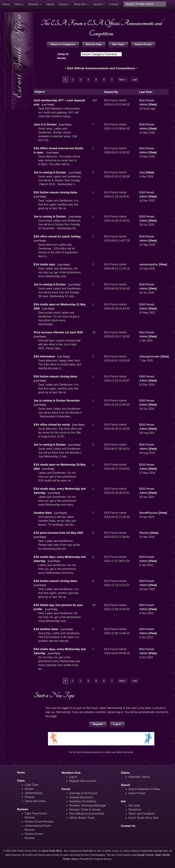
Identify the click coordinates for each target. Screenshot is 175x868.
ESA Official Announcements (87, 814)
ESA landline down (46, 629)
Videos (50, 4)
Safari (158, 855)
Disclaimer (135, 810)
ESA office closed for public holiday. (57, 237)
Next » (123, 80)
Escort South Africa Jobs (144, 818)
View (153, 105)
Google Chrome (145, 855)
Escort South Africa (52, 851)
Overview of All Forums (83, 793)
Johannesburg (34, 793)
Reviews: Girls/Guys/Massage (88, 806)
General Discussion (81, 797)
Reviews (33, 4)
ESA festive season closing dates (56, 192)
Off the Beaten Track (82, 818)
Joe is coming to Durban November (57, 401)
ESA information (44, 357)
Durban (29, 789)
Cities (18, 4)
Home (6, 4)
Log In (117, 724)
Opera (75, 859)
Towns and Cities (35, 801)
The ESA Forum (62, 23)
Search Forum (143, 44)
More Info (80, 4)
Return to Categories (63, 44)
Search (98, 4)
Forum (63, 4)
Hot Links (134, 806)
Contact (114, 4)
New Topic (118, 44)
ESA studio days (45, 264)
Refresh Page (94, 44)
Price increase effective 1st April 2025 (58, 332)
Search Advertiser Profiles (144, 789)
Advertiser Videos (139, 777)
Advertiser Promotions (83, 801)
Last (135, 80)
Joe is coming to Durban (50, 284)
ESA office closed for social (52, 425)
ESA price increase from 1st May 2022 (58, 533)
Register (98, 724)
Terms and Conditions (142, 814)
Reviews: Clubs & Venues (85, 810)
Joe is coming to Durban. (51, 172)
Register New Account (83, 781)
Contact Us (128, 826)
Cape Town (32, 785)
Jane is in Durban (45, 125)
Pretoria (30, 797)
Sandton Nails (43, 513)
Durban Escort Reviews (39, 822)
